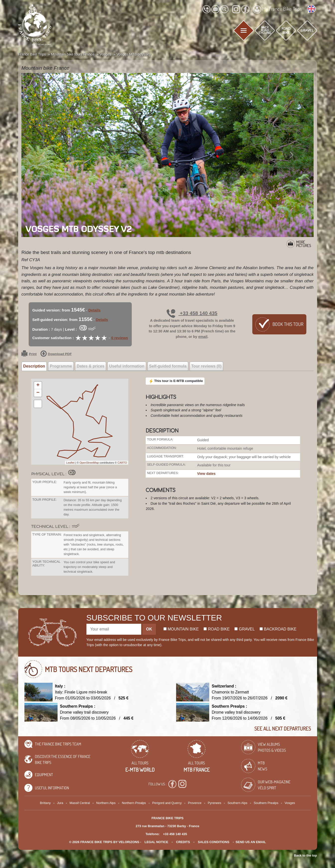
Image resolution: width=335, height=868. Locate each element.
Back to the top (305, 855)
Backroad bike (278, 629)
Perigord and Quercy (167, 803)
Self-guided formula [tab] (168, 366)
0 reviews (120, 338)
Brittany (45, 803)
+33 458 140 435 (192, 313)
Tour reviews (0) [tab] (206, 366)
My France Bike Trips (277, 9)
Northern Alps (106, 803)
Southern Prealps (266, 803)
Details (95, 310)
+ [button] (38, 385)
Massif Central (80, 803)
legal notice (156, 842)
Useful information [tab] (127, 366)
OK (149, 629)
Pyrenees (214, 803)
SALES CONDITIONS (214, 842)
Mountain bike (181, 629)
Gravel (244, 629)
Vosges (290, 803)
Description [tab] (34, 366)
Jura (60, 803)
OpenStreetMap (89, 463)
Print (29, 354)
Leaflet (70, 463)
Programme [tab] (61, 366)
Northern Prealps (134, 803)
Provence (195, 803)
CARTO (122, 463)
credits (183, 842)
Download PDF (56, 354)
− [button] (38, 393)
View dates (206, 474)
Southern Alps (237, 803)
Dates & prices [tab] (91, 366)
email (203, 337)
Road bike (217, 629)
